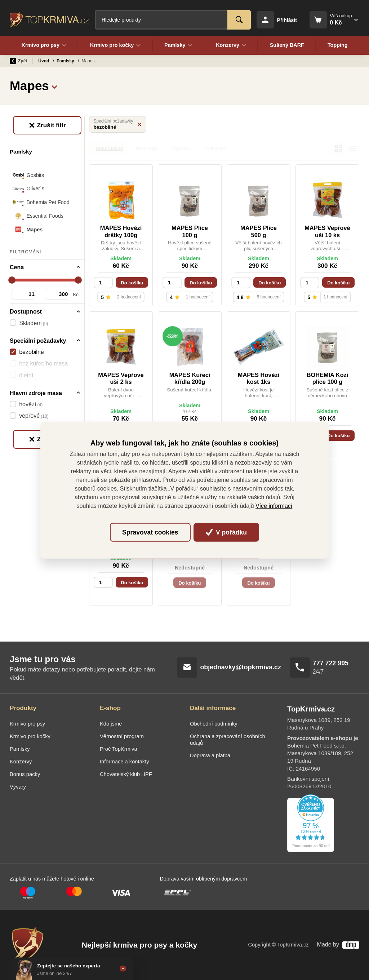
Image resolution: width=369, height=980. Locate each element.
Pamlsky (66, 61)
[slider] (12, 280)
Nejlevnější (147, 148)
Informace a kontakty (125, 762)
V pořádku (226, 532)
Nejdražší (181, 148)
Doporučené (109, 148)
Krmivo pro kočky (30, 736)
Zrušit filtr (47, 125)
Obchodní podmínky (214, 724)
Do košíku (132, 283)
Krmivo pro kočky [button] (115, 45)
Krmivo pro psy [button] (44, 45)
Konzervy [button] (231, 45)
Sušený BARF (287, 45)
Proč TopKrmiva (119, 749)
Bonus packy (25, 774)
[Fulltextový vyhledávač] (173, 20)
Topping (337, 45)
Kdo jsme (111, 724)
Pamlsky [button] (179, 45)
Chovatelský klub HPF (126, 774)
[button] (54, 86)
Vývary (18, 787)
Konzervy (21, 762)
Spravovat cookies (150, 532)
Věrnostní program (122, 736)
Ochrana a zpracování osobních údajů (228, 740)
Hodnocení (215, 148)
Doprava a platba (210, 755)
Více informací (274, 506)
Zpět (18, 61)
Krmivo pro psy (27, 724)
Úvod (44, 61)
